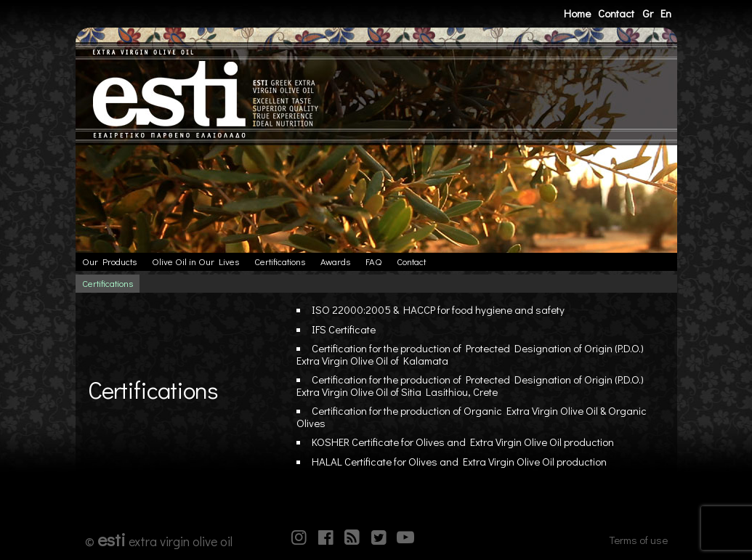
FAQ (373, 261)
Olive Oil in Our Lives (195, 261)
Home (577, 13)
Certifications (280, 261)
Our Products (109, 261)
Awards (335, 261)
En (666, 13)
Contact (616, 13)
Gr (648, 13)
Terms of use (638, 540)
